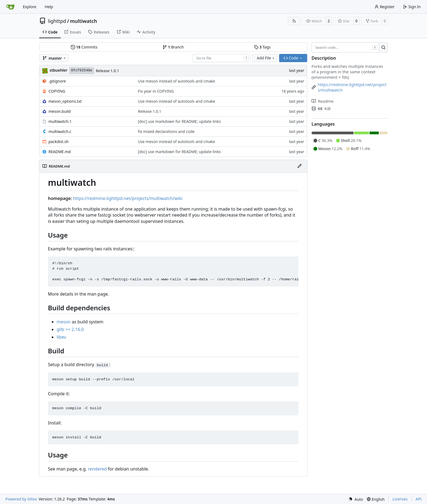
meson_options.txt (65, 101)
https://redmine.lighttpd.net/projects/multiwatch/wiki (128, 198)
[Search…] (383, 47)
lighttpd (57, 21)
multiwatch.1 (60, 121)
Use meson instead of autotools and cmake (176, 81)
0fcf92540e (82, 70)
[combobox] (222, 58)
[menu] (356, 499)
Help (49, 7)
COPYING (57, 91)
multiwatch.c (60, 131)
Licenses (400, 499)
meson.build (60, 111)
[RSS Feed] (294, 21)
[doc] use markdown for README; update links (179, 121)
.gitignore (57, 81)
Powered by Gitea (21, 499)
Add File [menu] (266, 58)
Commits (84, 47)
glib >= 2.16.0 (70, 329)
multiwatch (84, 21)
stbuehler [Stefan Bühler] (59, 70)
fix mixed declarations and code (166, 131)
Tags (262, 47)
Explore (30, 7)
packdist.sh (59, 142)
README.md (60, 152)
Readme (323, 101)
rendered (97, 469)
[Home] (10, 7)
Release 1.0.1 (108, 71)
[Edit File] (300, 166)
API (419, 499)
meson (64, 322)
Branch (173, 47)
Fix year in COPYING (156, 91)
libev (61, 337)
